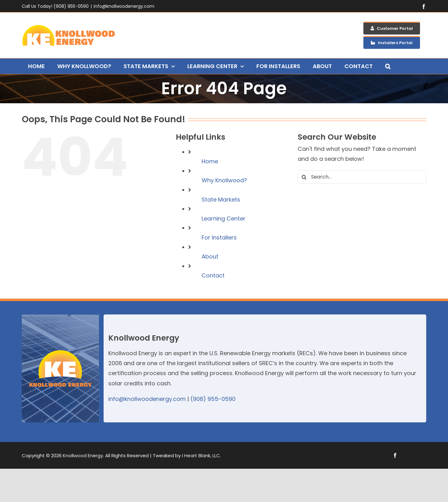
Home (210, 161)
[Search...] (362, 177)
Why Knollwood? (224, 180)
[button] (388, 66)
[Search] (304, 177)
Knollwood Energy (83, 456)
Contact (213, 275)
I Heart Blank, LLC (201, 456)
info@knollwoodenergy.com (124, 6)
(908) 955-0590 (213, 399)
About (210, 256)
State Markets (221, 200)
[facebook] (395, 455)
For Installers (219, 237)
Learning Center (224, 218)
